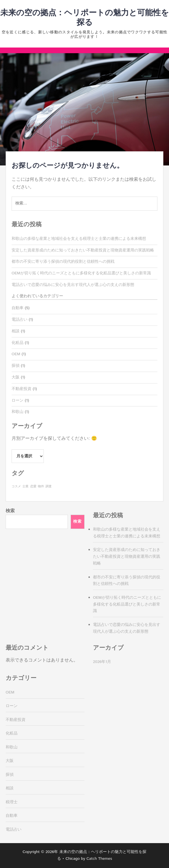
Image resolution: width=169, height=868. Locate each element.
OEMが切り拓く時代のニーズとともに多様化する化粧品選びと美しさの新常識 (81, 273)
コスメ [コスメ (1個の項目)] (16, 486)
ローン (18, 400)
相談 (16, 331)
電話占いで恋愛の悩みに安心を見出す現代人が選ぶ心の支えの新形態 (73, 285)
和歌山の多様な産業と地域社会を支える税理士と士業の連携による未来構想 (79, 239)
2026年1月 (102, 662)
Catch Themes (99, 859)
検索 (10, 511)
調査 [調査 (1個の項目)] (49, 486)
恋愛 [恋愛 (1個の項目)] (33, 486)
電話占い (19, 320)
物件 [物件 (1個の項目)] (41, 486)
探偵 (16, 366)
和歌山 (18, 412)
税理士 (12, 802)
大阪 (16, 377)
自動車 (18, 308)
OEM (16, 354)
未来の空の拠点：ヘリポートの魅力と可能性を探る (85, 18)
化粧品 (18, 343)
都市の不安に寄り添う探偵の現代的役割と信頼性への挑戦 (63, 262)
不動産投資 (21, 389)
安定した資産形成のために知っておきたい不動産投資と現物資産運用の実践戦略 (83, 250)
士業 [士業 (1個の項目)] (25, 486)
